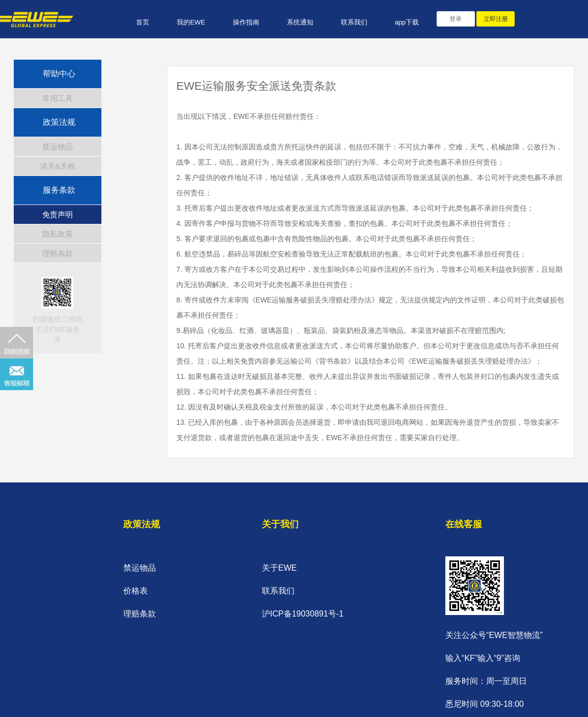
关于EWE (279, 568)
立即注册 (496, 19)
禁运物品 (58, 147)
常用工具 (58, 98)
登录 (456, 19)
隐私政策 (58, 234)
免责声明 (58, 214)
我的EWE (191, 22)
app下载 (407, 22)
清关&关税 (58, 166)
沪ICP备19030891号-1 (303, 614)
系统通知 (300, 22)
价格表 (136, 591)
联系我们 (354, 22)
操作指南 (246, 22)
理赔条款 (58, 253)
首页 (143, 22)
